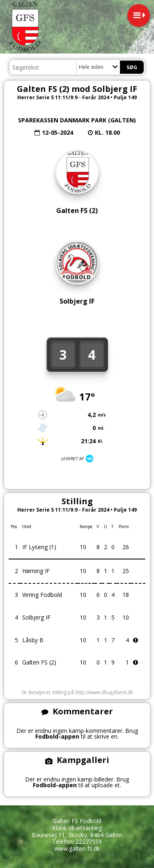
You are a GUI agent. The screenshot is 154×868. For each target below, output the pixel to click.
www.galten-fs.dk (77, 848)
